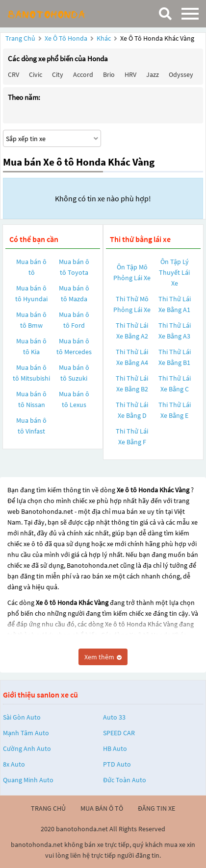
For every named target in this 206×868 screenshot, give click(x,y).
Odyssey (181, 74)
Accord (83, 74)
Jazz (153, 74)
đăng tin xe (156, 808)
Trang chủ (20, 38)
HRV (130, 74)
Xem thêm (103, 657)
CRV (13, 74)
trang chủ (48, 808)
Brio (109, 74)
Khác (104, 38)
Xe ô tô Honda (66, 38)
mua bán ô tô (102, 808)
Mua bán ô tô (31, 267)
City (58, 74)
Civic (36, 74)
